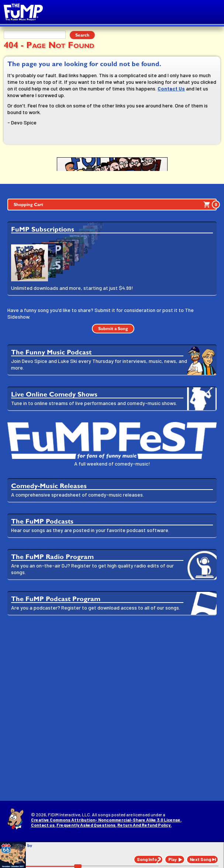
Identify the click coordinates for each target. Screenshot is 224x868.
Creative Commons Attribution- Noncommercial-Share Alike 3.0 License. (106, 820)
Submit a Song (113, 329)
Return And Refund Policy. (144, 825)
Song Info (147, 859)
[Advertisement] (112, 678)
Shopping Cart (115, 205)
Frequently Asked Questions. (87, 825)
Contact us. (43, 825)
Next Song (200, 859)
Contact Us (171, 88)
